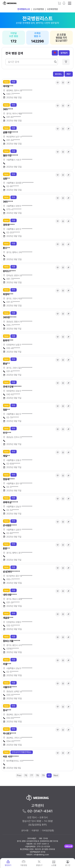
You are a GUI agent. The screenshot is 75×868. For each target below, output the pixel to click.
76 (26, 775)
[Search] (32, 62)
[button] (64, 3)
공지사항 (25, 830)
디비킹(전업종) (48, 830)
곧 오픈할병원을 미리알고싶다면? (61, 38)
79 (43, 775)
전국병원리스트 (24, 9)
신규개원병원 (38, 9)
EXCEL (59, 74)
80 (49, 775)
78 (37, 775)
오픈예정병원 (52, 9)
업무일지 (64, 53)
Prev (19, 775)
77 (32, 775)
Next (56, 775)
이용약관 (35, 830)
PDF (69, 74)
